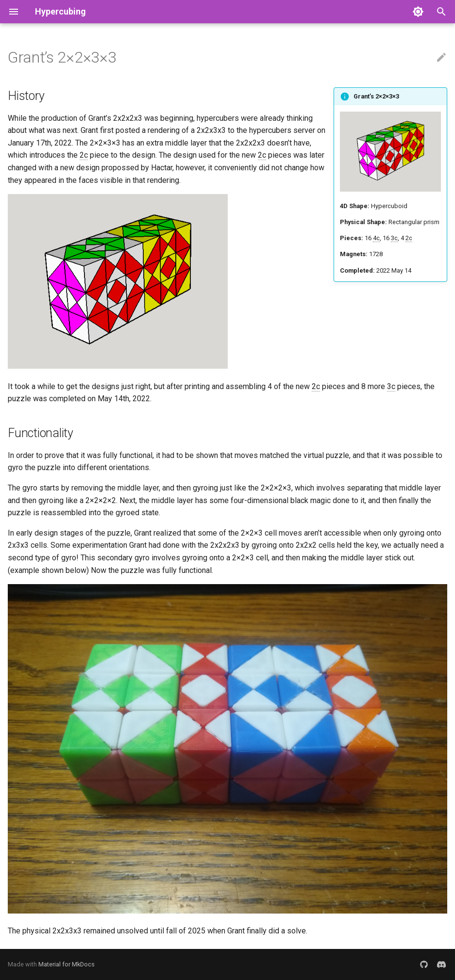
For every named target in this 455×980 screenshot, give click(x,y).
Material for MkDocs (67, 964)
